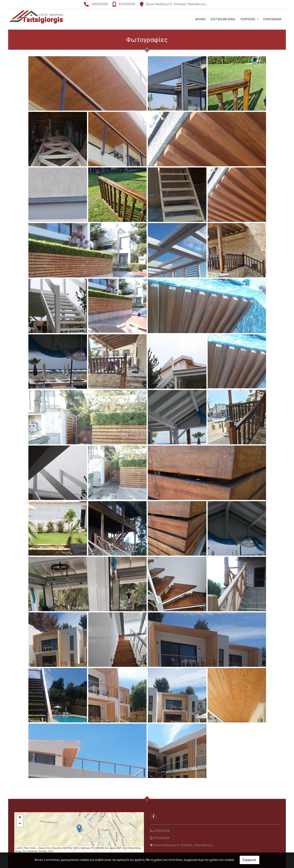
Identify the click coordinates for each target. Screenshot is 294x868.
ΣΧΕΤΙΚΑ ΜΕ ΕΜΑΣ (223, 19)
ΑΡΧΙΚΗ (200, 19)
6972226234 (127, 4)
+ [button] (20, 818)
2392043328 (100, 4)
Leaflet (19, 848)
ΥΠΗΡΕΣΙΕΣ (248, 19)
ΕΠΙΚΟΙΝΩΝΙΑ (272, 19)
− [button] (20, 824)
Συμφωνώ (249, 860)
